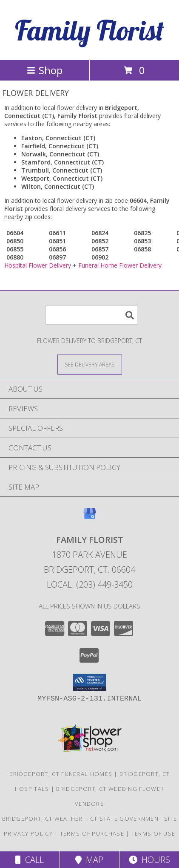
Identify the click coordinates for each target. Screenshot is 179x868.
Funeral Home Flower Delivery (120, 265)
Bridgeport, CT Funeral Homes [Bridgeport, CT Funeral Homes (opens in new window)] (61, 774)
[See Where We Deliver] (90, 364)
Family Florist (89, 30)
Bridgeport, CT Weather (43, 819)
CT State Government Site (134, 819)
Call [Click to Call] (30, 860)
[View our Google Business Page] (90, 518)
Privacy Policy (28, 833)
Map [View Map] (89, 860)
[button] (89, 682)
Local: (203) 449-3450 (90, 584)
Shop (45, 70)
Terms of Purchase (92, 833)
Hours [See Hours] (149, 860)
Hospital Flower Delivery (38, 265)
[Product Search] (91, 315)
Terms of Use (153, 833)
